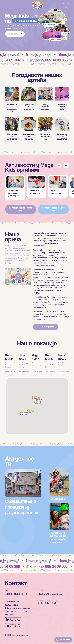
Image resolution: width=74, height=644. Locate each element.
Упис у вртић (15, 34)
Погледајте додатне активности (53, 218)
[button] (66, 175)
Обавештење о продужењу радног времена (22, 502)
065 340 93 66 (63, 640)
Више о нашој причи (46, 327)
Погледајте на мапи (10, 380)
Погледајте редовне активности (21, 218)
